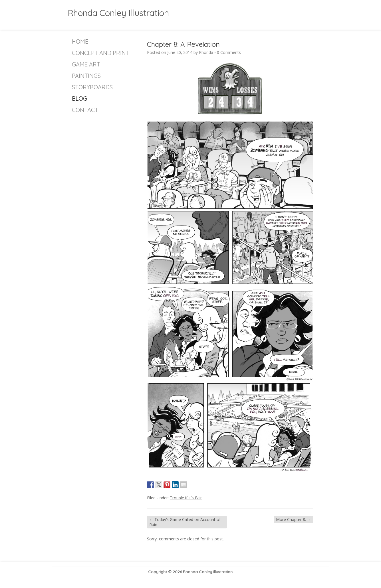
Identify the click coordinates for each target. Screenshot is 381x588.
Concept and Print (90, 53)
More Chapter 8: (294, 519)
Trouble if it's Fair (186, 498)
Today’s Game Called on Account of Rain (185, 522)
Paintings (86, 76)
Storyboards (90, 87)
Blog (79, 99)
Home (80, 41)
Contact (85, 110)
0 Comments (229, 52)
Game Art (86, 64)
